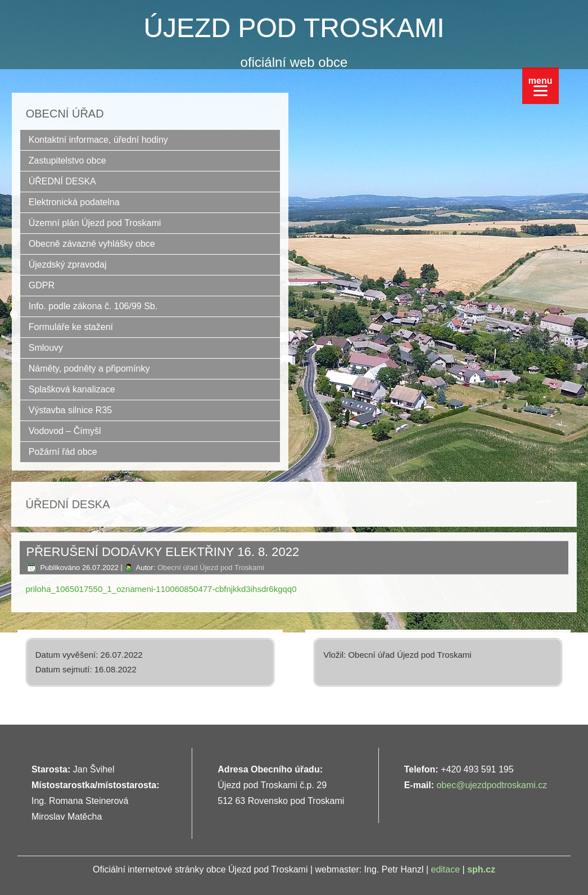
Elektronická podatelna (74, 202)
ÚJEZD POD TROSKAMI (294, 28)
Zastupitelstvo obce (67, 161)
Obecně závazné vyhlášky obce (92, 244)
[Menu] (540, 86)
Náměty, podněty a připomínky (89, 369)
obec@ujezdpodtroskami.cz (492, 785)
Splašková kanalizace (72, 389)
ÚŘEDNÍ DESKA (62, 181)
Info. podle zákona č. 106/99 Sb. (93, 306)
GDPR (42, 285)
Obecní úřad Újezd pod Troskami (211, 568)
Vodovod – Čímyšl (65, 431)
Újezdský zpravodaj (68, 265)
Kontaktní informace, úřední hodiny (98, 140)
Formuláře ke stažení (71, 327)
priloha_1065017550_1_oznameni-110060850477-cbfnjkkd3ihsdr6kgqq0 (161, 589)
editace (446, 869)
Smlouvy (46, 348)
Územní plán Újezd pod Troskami (95, 223)
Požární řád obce (63, 452)
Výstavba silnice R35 (71, 410)
